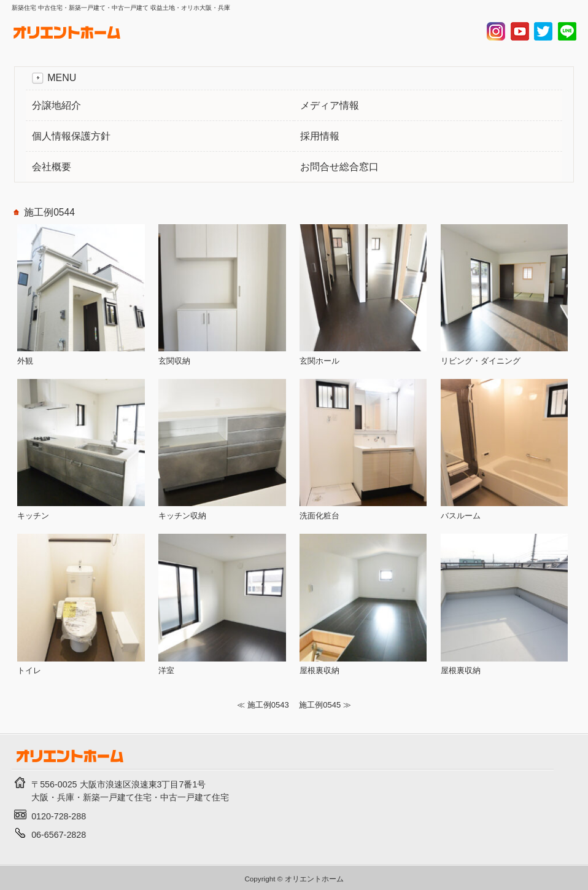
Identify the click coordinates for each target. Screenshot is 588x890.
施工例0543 (268, 705)
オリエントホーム (314, 879)
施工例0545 (320, 705)
